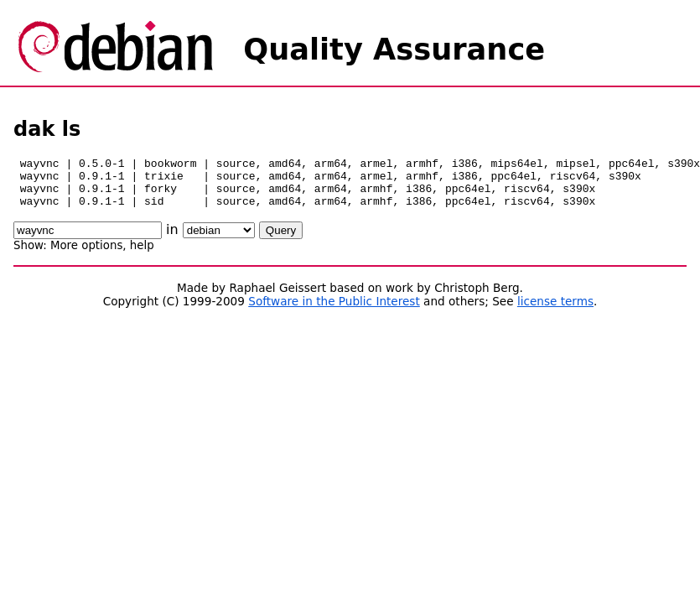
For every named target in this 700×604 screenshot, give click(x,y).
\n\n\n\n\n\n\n (219, 240)
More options (86, 255)
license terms (555, 311)
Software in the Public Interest (334, 311)
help (142, 255)
